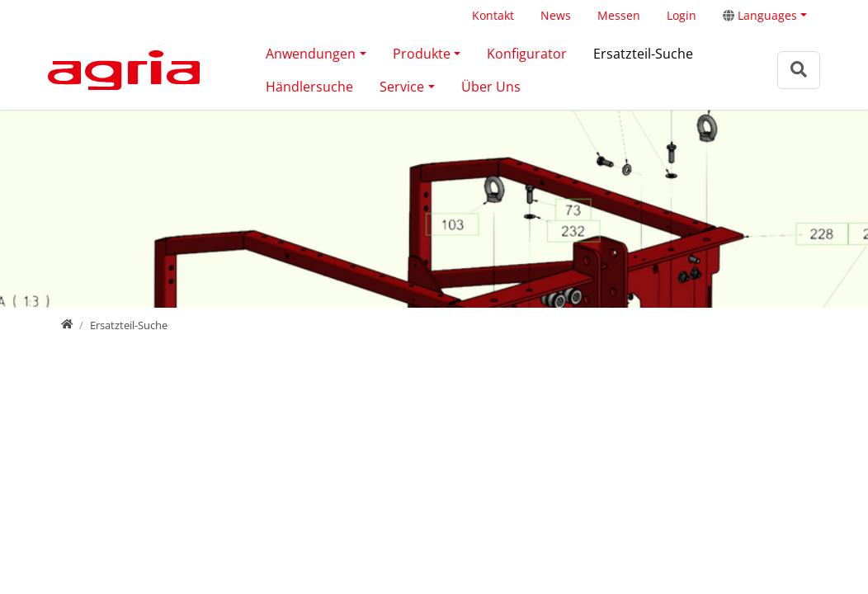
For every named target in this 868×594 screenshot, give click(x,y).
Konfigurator (527, 54)
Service (402, 87)
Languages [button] (760, 15)
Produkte (422, 54)
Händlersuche (309, 87)
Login (682, 15)
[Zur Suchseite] (799, 70)
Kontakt (493, 15)
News (556, 15)
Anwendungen (311, 54)
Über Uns (491, 87)
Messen (619, 15)
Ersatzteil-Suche (643, 54)
